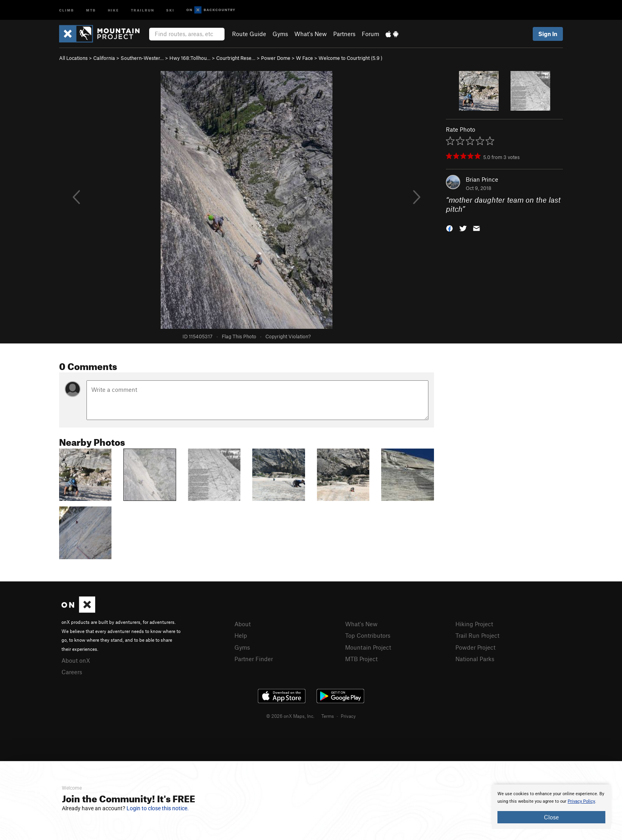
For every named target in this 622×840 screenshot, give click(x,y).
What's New (311, 34)
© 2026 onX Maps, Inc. (290, 716)
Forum (371, 34)
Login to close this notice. (158, 808)
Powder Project (475, 647)
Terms (328, 716)
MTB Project (361, 659)
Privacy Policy (581, 801)
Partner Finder (254, 659)
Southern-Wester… (142, 58)
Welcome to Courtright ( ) (350, 58)
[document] (551, 807)
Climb (67, 10)
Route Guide (249, 34)
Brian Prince (482, 179)
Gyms (280, 34)
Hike (113, 10)
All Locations (73, 58)
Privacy (348, 716)
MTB (91, 10)
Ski (170, 10)
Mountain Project (368, 647)
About (243, 624)
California (104, 58)
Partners (344, 34)
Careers (72, 672)
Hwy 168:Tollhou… (190, 58)
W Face (304, 58)
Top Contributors (368, 635)
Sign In (548, 34)
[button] (449, 227)
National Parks (475, 659)
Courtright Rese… (236, 58)
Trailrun (143, 10)
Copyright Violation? (288, 336)
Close (551, 817)
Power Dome (276, 58)
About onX (76, 660)
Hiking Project (474, 624)
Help (241, 635)
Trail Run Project (477, 635)
